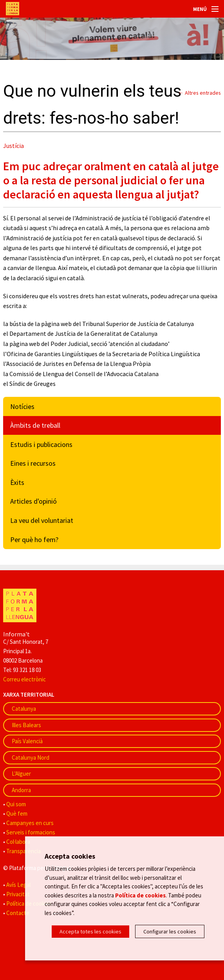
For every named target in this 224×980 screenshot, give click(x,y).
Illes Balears (26, 725)
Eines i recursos (33, 463)
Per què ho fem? (34, 540)
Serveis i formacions (31, 832)
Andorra (21, 790)
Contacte (18, 913)
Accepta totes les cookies (90, 931)
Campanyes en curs (30, 823)
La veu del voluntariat (42, 520)
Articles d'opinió (33, 501)
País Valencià (27, 741)
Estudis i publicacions (41, 444)
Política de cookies (140, 895)
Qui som (16, 804)
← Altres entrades (200, 93)
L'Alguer (21, 774)
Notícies (22, 406)
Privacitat (18, 894)
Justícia (14, 146)
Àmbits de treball (35, 425)
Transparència (23, 851)
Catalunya (24, 709)
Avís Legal (18, 885)
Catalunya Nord (31, 758)
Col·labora (18, 842)
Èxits (17, 482)
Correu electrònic (24, 679)
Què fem (17, 813)
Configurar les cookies (170, 931)
